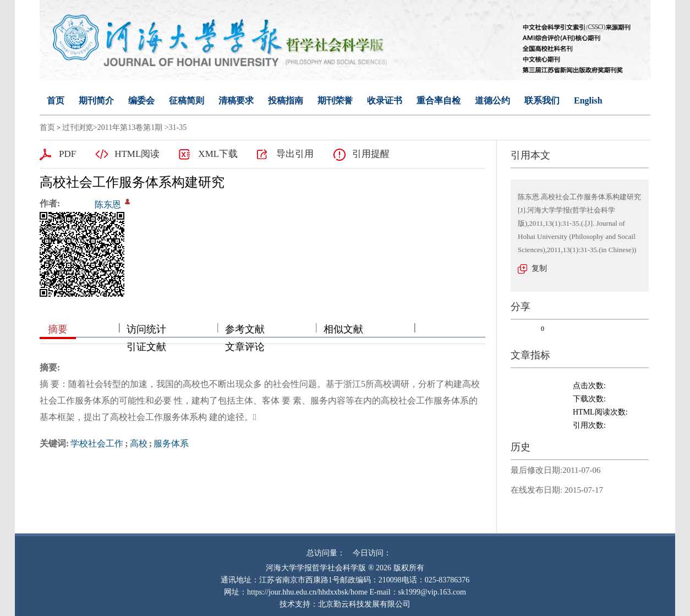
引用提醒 (371, 154)
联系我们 (542, 100)
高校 (139, 443)
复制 (539, 268)
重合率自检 (439, 100)
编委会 (141, 100)
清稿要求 (236, 100)
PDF (67, 154)
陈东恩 (108, 205)
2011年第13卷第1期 (130, 127)
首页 (56, 100)
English (588, 100)
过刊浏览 (78, 127)
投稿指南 (286, 100)
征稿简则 (187, 100)
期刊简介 (96, 100)
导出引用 (295, 154)
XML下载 (218, 154)
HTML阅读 (137, 154)
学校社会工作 (97, 443)
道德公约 (492, 100)
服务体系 (171, 443)
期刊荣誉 (335, 100)
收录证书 (385, 100)
